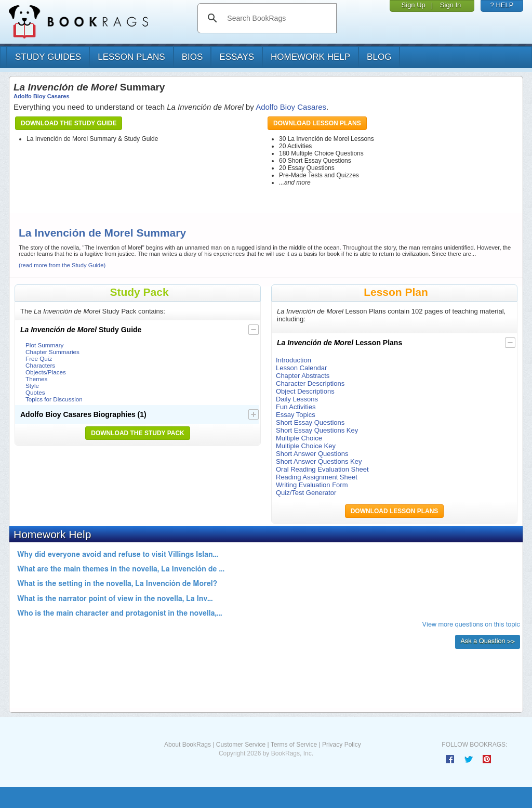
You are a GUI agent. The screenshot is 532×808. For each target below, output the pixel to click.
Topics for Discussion (54, 399)
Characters (40, 365)
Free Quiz (39, 359)
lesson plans (131, 57)
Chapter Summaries (52, 352)
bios (192, 57)
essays (237, 57)
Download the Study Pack (138, 433)
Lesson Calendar (301, 368)
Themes (36, 379)
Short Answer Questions (312, 454)
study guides (48, 57)
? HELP (502, 5)
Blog (379, 57)
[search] (278, 18)
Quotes (35, 392)
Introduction (294, 360)
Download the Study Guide (69, 123)
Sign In (450, 5)
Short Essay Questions (310, 422)
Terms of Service (294, 745)
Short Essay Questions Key (317, 430)
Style (32, 386)
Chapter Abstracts (303, 376)
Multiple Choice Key (306, 446)
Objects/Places (46, 372)
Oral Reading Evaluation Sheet (322, 469)
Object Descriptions (305, 391)
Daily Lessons (297, 399)
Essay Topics (296, 415)
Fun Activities (296, 407)
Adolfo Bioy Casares (42, 96)
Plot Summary (44, 345)
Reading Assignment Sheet (317, 477)
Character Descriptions (310, 383)
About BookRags (188, 745)
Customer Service (241, 745)
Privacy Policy (342, 745)
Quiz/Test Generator (306, 493)
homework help (310, 57)
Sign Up (414, 5)
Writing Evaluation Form (312, 485)
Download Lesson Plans (317, 123)
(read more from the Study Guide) (62, 265)
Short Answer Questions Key (319, 461)
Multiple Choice (299, 438)
